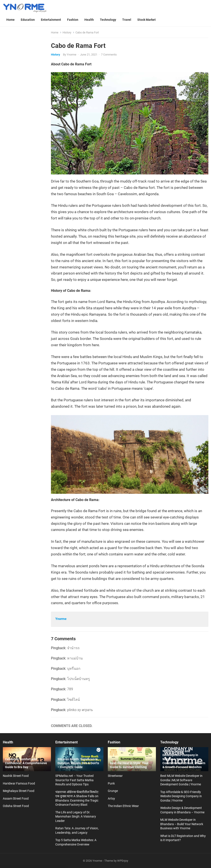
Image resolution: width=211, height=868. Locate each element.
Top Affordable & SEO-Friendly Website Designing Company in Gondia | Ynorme (181, 796)
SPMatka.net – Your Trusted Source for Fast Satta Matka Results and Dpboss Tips (74, 780)
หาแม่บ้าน (75, 658)
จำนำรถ (73, 648)
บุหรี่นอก (74, 669)
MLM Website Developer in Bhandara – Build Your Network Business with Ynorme (182, 824)
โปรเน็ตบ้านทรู (78, 679)
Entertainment (66, 742)
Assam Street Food (16, 798)
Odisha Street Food (16, 806)
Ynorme (71, 55)
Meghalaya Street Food (19, 791)
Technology (169, 742)
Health (8, 742)
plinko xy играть (80, 710)
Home (55, 32)
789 (70, 689)
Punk (111, 783)
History (67, 32)
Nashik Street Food (16, 776)
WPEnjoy (123, 861)
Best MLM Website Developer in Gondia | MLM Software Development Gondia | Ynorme (181, 780)
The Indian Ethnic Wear (123, 806)
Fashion (114, 742)
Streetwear (115, 776)
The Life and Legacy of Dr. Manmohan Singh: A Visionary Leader (76, 817)
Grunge (113, 791)
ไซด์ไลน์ (73, 700)
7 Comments (109, 55)
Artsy (111, 798)
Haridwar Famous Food (19, 783)
